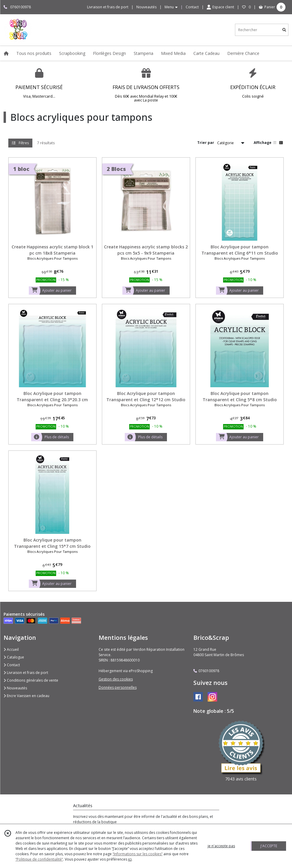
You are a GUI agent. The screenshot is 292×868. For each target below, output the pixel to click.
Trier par (206, 143)
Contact (192, 7)
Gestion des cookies (116, 679)
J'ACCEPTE (269, 846)
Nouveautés (15, 688)
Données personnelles (118, 687)
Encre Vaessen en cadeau (26, 696)
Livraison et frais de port (26, 673)
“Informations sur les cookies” (138, 854)
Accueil (11, 649)
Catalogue (14, 657)
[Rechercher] (284, 30)
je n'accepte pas (221, 846)
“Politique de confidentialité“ (39, 859)
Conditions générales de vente (31, 680)
